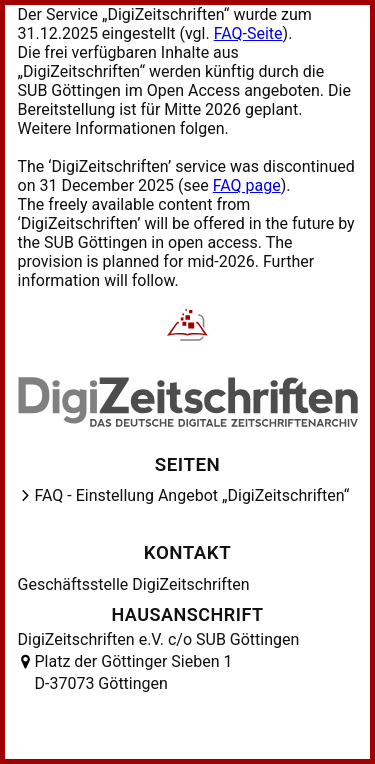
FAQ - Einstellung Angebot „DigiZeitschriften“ (192, 495)
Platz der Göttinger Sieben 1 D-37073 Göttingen (134, 672)
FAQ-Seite (248, 33)
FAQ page (247, 185)
